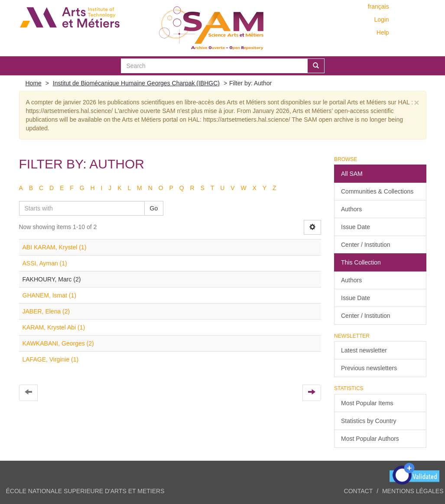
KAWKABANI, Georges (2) (58, 343)
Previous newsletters (369, 368)
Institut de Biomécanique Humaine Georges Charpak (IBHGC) (136, 83)
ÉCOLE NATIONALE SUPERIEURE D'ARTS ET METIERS (85, 491)
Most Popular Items (367, 403)
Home (34, 83)
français (378, 6)
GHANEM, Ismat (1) (49, 295)
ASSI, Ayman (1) (45, 263)
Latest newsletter (364, 350)
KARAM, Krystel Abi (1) (54, 327)
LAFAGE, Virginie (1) (51, 359)
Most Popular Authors (370, 439)
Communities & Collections (377, 191)
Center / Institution (366, 245)
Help (383, 32)
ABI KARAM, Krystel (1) (55, 247)
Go (154, 208)
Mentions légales (413, 491)
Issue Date (356, 227)
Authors (351, 209)
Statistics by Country (369, 421)
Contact (359, 491)
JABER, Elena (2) (46, 311)
